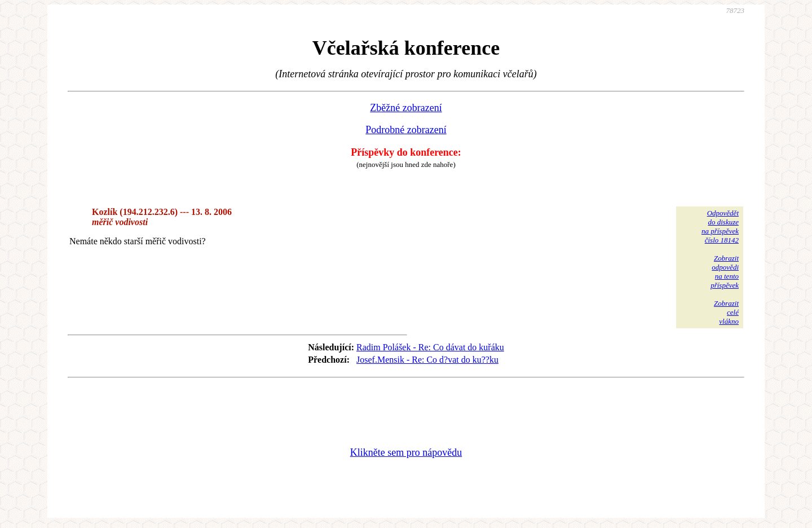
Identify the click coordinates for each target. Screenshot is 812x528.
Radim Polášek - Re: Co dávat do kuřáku (430, 347)
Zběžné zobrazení (406, 108)
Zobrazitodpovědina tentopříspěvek (725, 272)
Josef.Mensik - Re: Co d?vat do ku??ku (427, 360)
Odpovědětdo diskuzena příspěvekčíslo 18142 (720, 226)
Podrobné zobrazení (406, 130)
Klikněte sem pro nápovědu (406, 452)
